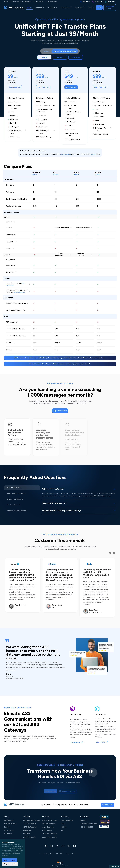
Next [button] (115, 553)
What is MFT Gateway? (53, 489)
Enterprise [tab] (76, 57)
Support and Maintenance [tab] (17, 511)
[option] (23, 585)
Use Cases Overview (50, 820)
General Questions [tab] (14, 488)
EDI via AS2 (27, 830)
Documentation (67, 820)
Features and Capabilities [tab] (17, 493)
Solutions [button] (40, 8)
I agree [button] (5, 860)
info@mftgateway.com (89, 824)
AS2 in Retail (47, 830)
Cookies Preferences (115, 866)
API (62, 830)
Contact (91, 8)
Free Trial (27, 834)
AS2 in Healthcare (49, 824)
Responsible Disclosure (73, 854)
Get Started (9, 820)
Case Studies (9, 830)
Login (99, 8)
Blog (63, 824)
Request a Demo (52, 2)
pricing (93, 154)
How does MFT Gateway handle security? (62, 511)
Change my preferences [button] (10, 864)
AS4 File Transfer (30, 837)
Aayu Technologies (25, 2)
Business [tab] (60, 57)
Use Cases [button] (53, 8)
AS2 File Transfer (30, 824)
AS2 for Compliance (50, 834)
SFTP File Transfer (30, 827)
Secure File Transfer (50, 837)
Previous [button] (111, 553)
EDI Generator (66, 154)
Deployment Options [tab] (15, 499)
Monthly (46, 51)
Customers (8, 834)
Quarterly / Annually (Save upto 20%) (65, 51)
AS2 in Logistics (48, 827)
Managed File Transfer (32, 820)
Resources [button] (80, 8)
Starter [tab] (45, 57)
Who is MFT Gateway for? (54, 503)
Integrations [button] (66, 8)
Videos (64, 827)
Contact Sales (39, 2)
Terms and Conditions (57, 854)
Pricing (30, 8)
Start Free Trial (110, 8)
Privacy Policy (44, 854)
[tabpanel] (60, 210)
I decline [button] (13, 860)
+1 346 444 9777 (87, 827)
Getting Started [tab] (13, 505)
